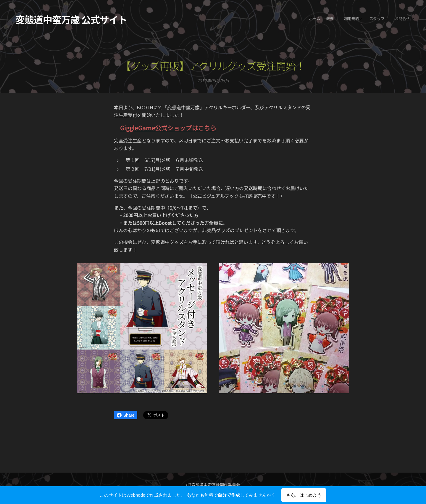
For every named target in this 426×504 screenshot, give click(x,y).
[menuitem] (373, 19)
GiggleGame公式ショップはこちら (168, 128)
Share (126, 415)
